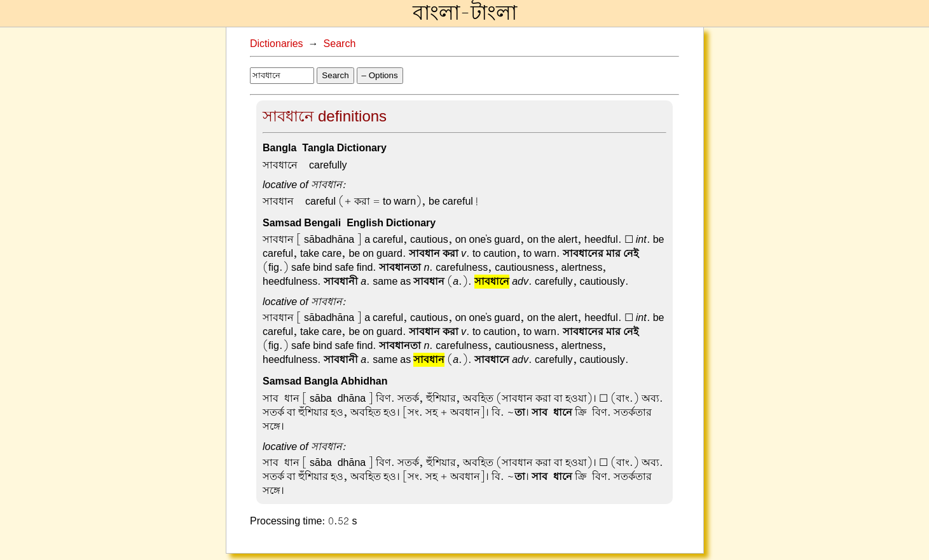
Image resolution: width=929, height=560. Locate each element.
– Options (380, 75)
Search (340, 44)
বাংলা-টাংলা (465, 13)
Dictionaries (277, 44)
